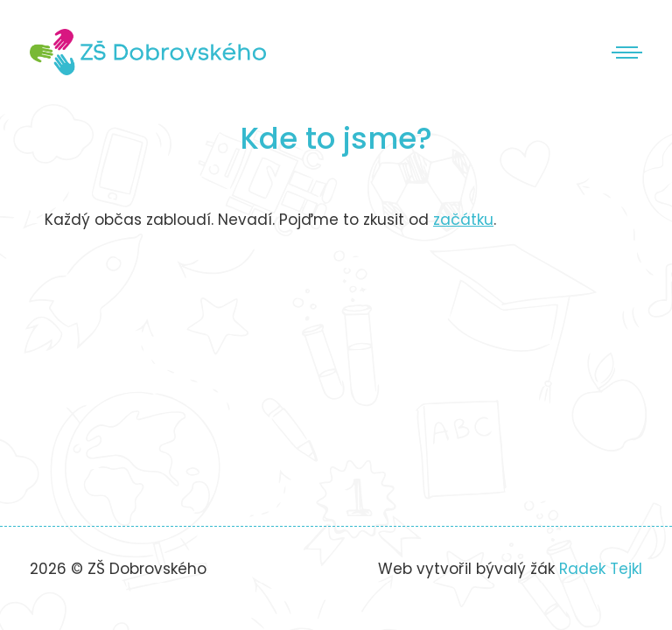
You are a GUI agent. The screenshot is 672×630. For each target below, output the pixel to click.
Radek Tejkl (601, 569)
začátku (463, 220)
